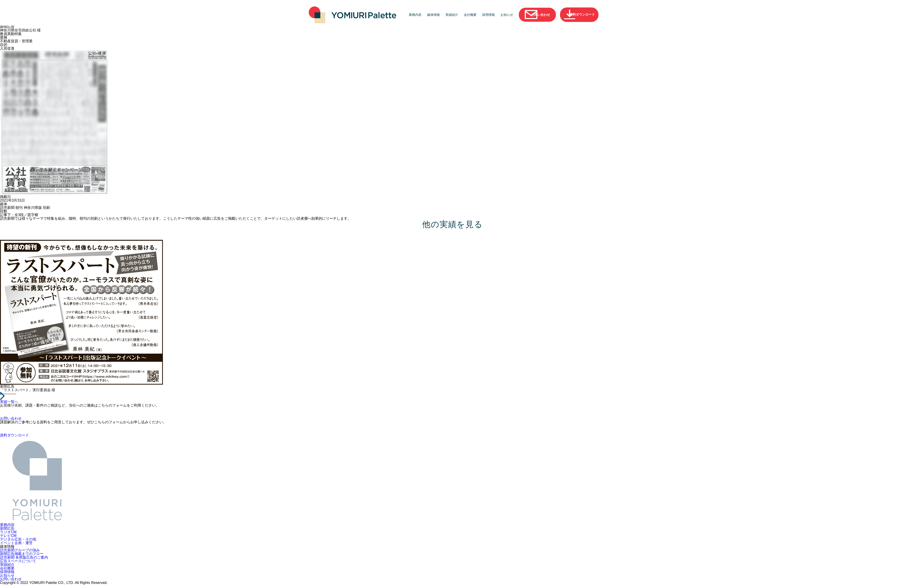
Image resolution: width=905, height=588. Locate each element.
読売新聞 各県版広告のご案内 (24, 557)
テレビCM (8, 536)
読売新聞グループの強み (20, 550)
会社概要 (471, 15)
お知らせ (507, 15)
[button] (1, 394)
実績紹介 (452, 15)
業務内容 (416, 15)
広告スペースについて (18, 561)
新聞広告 (7, 528)
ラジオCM (8, 532)
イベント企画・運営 (16, 543)
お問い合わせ (11, 579)
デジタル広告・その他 (18, 539)
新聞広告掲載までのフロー (22, 554)
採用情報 (489, 15)
